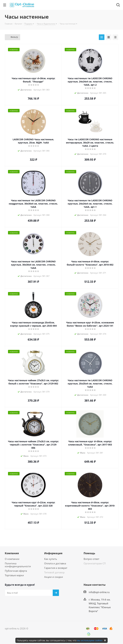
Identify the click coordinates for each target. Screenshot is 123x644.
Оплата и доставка (55, 563)
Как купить (51, 559)
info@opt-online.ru (99, 592)
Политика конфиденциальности (18, 565)
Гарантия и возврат (56, 568)
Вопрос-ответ (91, 559)
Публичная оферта (16, 571)
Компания (12, 553)
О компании (12, 559)
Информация (53, 553)
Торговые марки (14, 575)
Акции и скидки (54, 577)
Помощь (89, 553)
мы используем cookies (90, 640)
